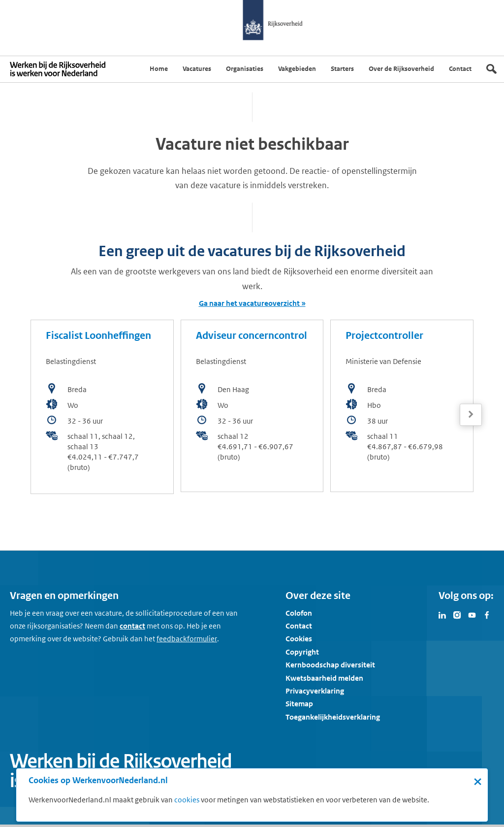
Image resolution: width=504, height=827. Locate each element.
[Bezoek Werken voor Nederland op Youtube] (472, 614)
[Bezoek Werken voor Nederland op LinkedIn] (442, 614)
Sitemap (299, 704)
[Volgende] (471, 414)
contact (132, 626)
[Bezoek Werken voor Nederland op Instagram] (457, 614)
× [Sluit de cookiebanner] (478, 781)
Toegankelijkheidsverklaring (333, 717)
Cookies (299, 639)
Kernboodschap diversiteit (330, 665)
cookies (187, 800)
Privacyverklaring (315, 691)
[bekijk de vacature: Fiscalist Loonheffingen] (102, 407)
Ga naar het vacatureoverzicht (249, 303)
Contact (299, 626)
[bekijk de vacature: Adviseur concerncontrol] (252, 406)
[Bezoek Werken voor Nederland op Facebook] (487, 614)
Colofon (299, 613)
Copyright (302, 652)
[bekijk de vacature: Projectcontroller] (402, 406)
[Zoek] (491, 69)
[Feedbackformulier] (187, 639)
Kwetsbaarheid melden (324, 678)
